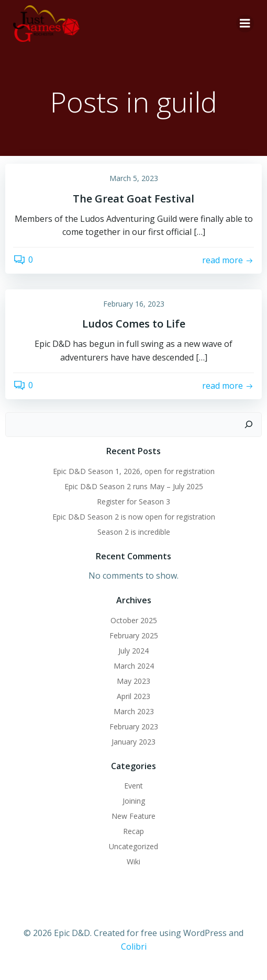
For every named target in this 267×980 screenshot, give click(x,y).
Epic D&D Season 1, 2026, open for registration (134, 471)
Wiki (133, 861)
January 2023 (133, 742)
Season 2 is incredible (134, 532)
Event (133, 786)
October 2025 (134, 620)
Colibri (134, 947)
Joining (134, 801)
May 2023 (133, 681)
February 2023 (134, 726)
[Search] (249, 425)
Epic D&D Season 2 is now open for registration (134, 517)
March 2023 (134, 711)
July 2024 (133, 651)
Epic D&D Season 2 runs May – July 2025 (134, 486)
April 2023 (133, 696)
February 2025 (134, 635)
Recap (133, 831)
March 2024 (134, 666)
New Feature (133, 816)
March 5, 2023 (134, 178)
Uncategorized (133, 846)
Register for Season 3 (133, 502)
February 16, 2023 (134, 304)
